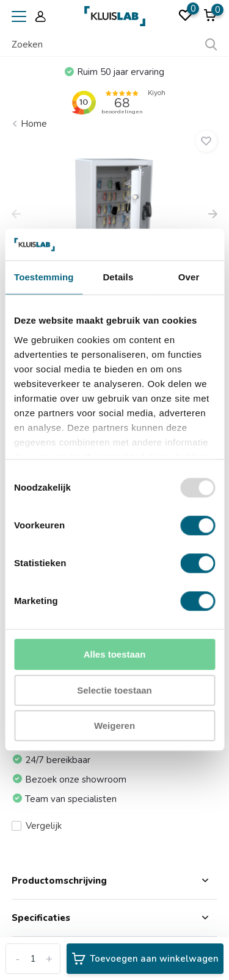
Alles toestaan (115, 655)
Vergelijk (37, 826)
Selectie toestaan (114, 690)
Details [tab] (118, 278)
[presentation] (16, 215)
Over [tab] (189, 278)
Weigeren (114, 726)
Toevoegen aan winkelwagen (145, 959)
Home (34, 124)
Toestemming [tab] (44, 278)
